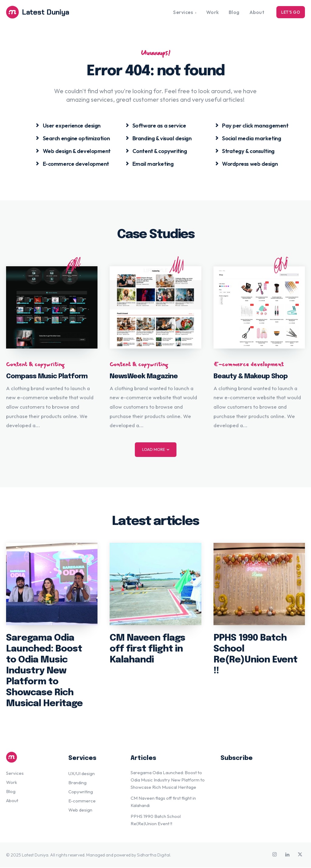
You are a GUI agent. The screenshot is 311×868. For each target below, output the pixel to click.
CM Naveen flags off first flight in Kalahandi (147, 650)
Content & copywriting (35, 365)
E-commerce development (249, 365)
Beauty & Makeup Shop (251, 377)
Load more (156, 450)
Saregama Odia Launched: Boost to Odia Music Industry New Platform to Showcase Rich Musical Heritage (44, 671)
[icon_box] (68, 126)
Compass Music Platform (47, 377)
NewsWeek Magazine (144, 377)
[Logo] (43, 12)
